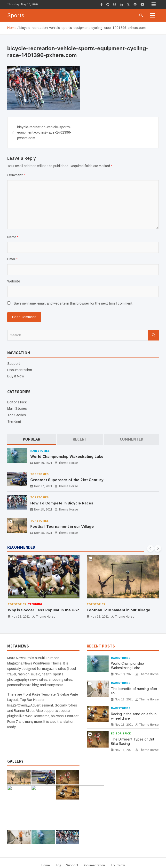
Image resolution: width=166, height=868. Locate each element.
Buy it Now (16, 376)
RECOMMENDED (21, 547)
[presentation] (150, 548)
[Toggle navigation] (153, 15)
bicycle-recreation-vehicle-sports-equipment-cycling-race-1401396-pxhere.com (44, 133)
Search (153, 335)
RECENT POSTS (101, 646)
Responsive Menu (154, 4)
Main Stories (17, 409)
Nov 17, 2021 (43, 486)
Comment (16, 175)
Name (13, 237)
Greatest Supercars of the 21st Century (67, 480)
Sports (16, 15)
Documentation (20, 370)
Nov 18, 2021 (43, 509)
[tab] (32, 439)
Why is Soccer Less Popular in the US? (43, 610)
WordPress (139, 860)
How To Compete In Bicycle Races (62, 503)
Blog (58, 835)
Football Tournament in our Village (62, 526)
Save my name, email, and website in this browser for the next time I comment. (73, 303)
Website (14, 281)
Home (46, 835)
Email (12, 259)
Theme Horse (68, 463)
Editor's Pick (17, 402)
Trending (14, 421)
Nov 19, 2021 (43, 463)
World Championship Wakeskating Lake (67, 456)
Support (14, 364)
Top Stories (17, 415)
